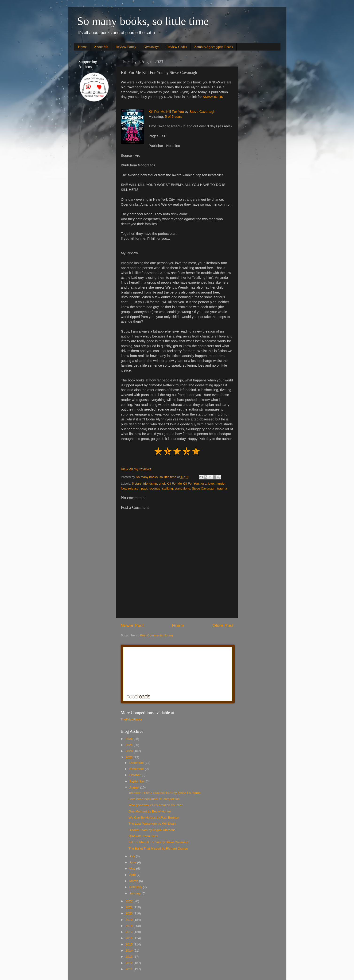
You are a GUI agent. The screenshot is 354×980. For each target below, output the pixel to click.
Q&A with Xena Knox (143, 836)
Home (82, 47)
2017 (129, 932)
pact (144, 488)
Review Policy (126, 47)
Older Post (223, 625)
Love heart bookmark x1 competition (154, 799)
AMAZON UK (213, 97)
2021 (129, 907)
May (133, 868)
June (133, 862)
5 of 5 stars (173, 117)
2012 (129, 963)
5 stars (137, 484)
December (137, 763)
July (133, 856)
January (136, 893)
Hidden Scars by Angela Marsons (152, 830)
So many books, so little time (143, 21)
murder (221, 484)
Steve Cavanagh (202, 112)
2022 (129, 901)
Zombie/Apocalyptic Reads (214, 47)
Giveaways (151, 47)
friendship (150, 484)
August (135, 787)
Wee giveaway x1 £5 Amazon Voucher (156, 805)
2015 (129, 944)
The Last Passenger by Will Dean (152, 824)
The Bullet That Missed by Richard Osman (158, 849)
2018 (129, 926)
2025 (129, 745)
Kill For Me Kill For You (166, 112)
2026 (129, 739)
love (211, 484)
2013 (129, 957)
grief (162, 484)
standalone (182, 488)
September (138, 781)
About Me (101, 47)
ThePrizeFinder (132, 719)
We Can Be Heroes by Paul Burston (154, 817)
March (134, 881)
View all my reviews (136, 469)
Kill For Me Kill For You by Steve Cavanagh (159, 842)
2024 (129, 751)
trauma (222, 488)
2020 (129, 913)
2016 (129, 938)
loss (203, 484)
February (136, 887)
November (137, 769)
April (133, 875)
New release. (130, 488)
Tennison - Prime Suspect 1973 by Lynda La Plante (164, 793)
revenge (155, 488)
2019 (129, 920)
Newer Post (132, 625)
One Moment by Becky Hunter (150, 811)
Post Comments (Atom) (156, 635)
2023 (129, 757)
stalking (167, 488)
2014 (129, 951)
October (136, 775)
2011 (129, 969)
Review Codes (177, 47)
